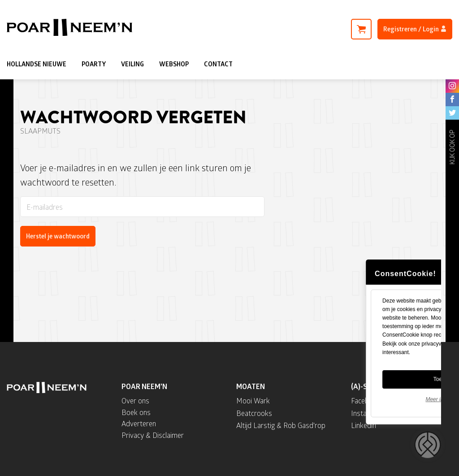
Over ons (135, 400)
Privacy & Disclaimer (153, 435)
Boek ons (136, 412)
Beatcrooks (254, 413)
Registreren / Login (415, 29)
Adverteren (139, 423)
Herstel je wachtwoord (58, 236)
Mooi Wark (253, 400)
